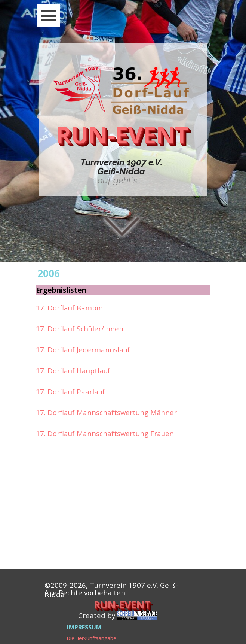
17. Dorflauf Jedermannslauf (83, 350)
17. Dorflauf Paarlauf (70, 391)
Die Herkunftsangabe (92, 638)
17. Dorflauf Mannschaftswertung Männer (106, 412)
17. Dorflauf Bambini (70, 308)
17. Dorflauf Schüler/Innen (80, 329)
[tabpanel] (121, 171)
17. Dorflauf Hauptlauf (73, 370)
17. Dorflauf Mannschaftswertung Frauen (105, 433)
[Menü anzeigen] (48, 16)
